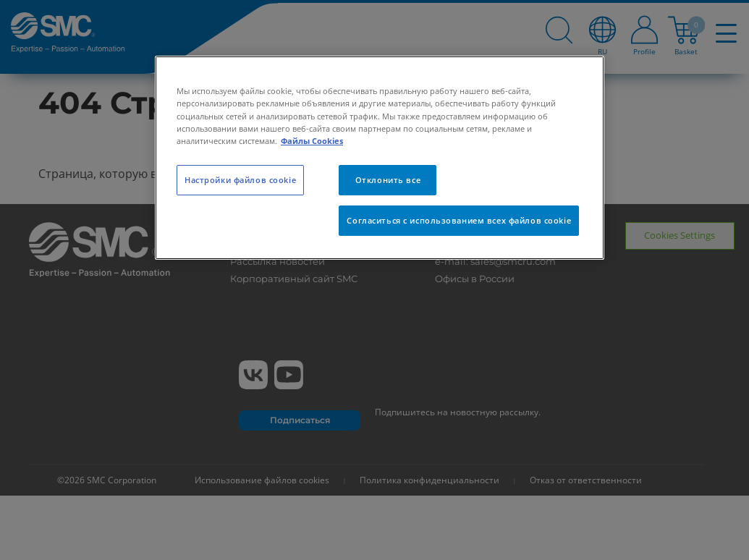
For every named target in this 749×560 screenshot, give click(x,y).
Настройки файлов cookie (240, 180)
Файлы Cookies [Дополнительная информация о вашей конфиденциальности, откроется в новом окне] (312, 141)
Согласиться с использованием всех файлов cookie (459, 220)
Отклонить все (388, 180)
